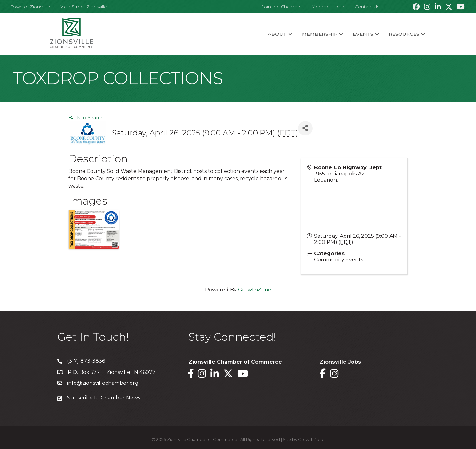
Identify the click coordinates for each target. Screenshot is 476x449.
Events (363, 34)
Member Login (328, 7)
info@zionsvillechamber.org (103, 383)
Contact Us (367, 7)
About (277, 34)
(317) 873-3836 (86, 361)
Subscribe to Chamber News (104, 398)
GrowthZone (255, 290)
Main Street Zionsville (83, 7)
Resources (404, 34)
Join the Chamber (282, 7)
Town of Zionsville (31, 7)
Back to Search (86, 118)
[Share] (305, 128)
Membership (320, 34)
